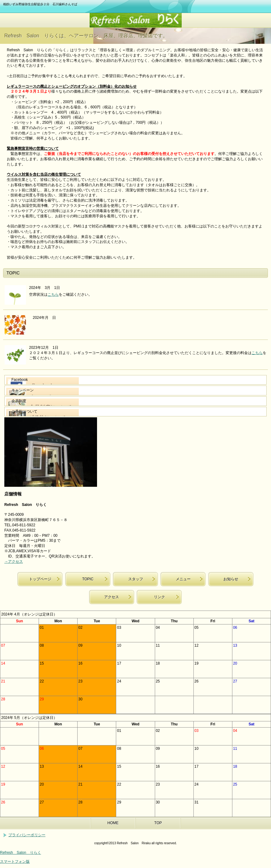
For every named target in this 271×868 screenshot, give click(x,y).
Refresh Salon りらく (136, 20)
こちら (53, 294)
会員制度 (19, 401)
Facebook (20, 380)
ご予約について (24, 411)
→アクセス (14, 561)
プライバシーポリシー (27, 835)
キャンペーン (23, 390)
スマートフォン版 (15, 862)
